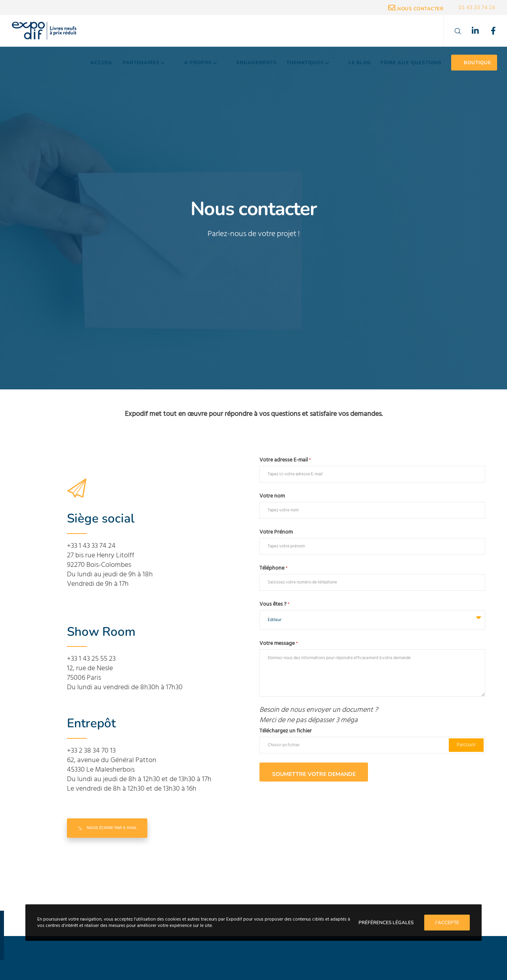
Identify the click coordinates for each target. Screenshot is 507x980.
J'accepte (447, 923)
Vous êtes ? (274, 604)
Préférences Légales (386, 923)
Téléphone (274, 568)
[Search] (453, 31)
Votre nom (272, 496)
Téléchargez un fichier (286, 731)
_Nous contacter (416, 9)
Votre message (279, 643)
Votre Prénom (276, 532)
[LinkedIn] (470, 31)
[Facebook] (488, 31)
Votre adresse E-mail (285, 460)
